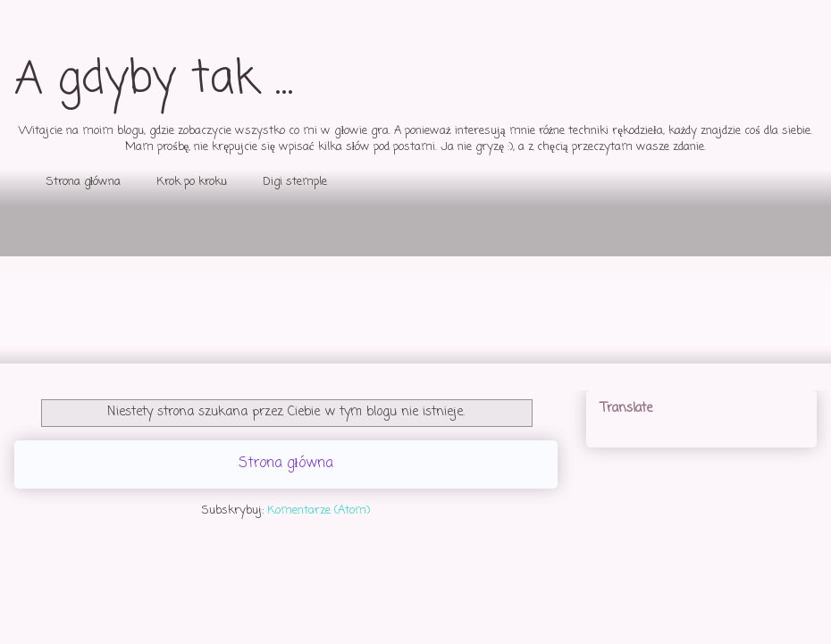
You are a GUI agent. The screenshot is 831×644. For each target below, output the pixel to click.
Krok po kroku (192, 182)
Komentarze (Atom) (319, 510)
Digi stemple (295, 182)
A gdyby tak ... (154, 80)
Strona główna (84, 182)
